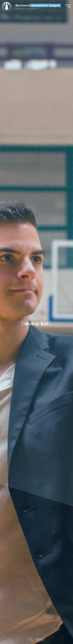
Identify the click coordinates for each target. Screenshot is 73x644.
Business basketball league (38, 5)
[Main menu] (68, 6)
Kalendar (40, 640)
